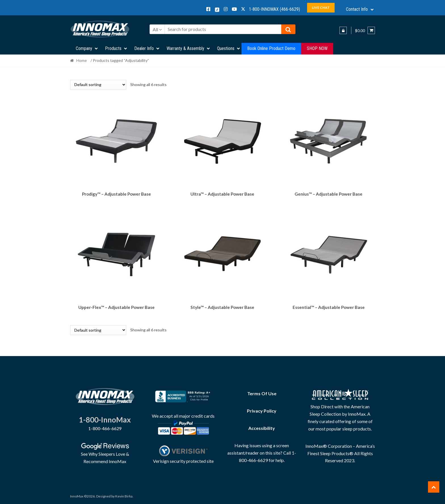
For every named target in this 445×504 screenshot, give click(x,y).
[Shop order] (98, 85)
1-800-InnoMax (105, 418)
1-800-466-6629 (105, 427)
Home (82, 60)
